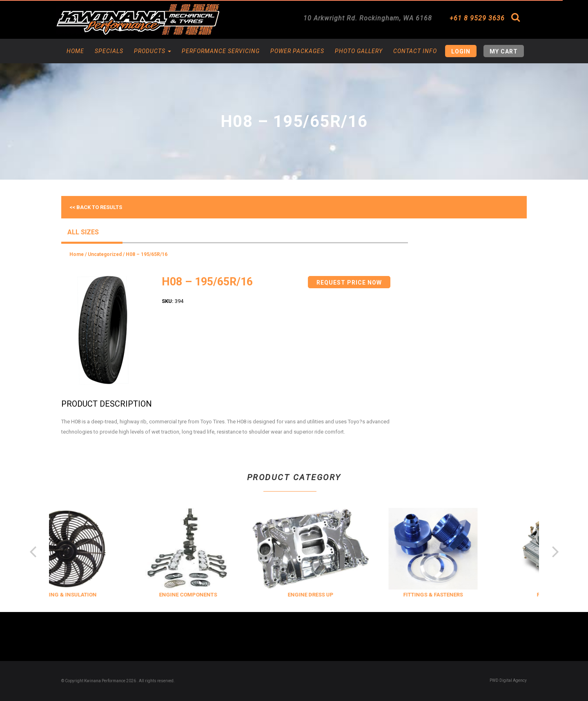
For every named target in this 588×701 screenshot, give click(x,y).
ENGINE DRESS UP (336, 595)
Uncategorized (105, 254)
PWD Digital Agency (508, 680)
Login (461, 51)
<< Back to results (96, 207)
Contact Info (415, 51)
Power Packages (297, 51)
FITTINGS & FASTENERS (459, 595)
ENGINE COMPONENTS (214, 595)
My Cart (504, 51)
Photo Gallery (359, 51)
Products (153, 51)
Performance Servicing (221, 51)
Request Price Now (349, 283)
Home (75, 51)
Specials (109, 51)
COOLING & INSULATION (92, 595)
